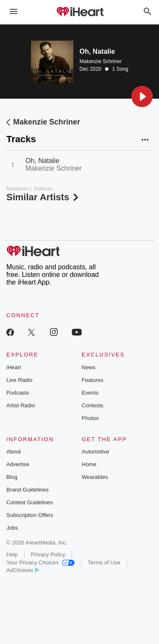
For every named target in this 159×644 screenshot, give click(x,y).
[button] (142, 97)
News (89, 367)
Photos (90, 418)
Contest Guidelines (30, 502)
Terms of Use (104, 562)
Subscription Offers (30, 515)
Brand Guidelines (28, 490)
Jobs (12, 528)
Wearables (95, 477)
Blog (12, 477)
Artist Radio (21, 405)
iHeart (14, 367)
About (14, 452)
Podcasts (18, 393)
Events (90, 393)
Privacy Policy (48, 554)
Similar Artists (43, 197)
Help (12, 554)
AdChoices (23, 570)
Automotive (96, 452)
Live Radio (19, 380)
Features (93, 380)
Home (89, 464)
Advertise (18, 464)
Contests (93, 405)
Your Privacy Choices (40, 562)
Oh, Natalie (42, 161)
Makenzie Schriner (101, 61)
